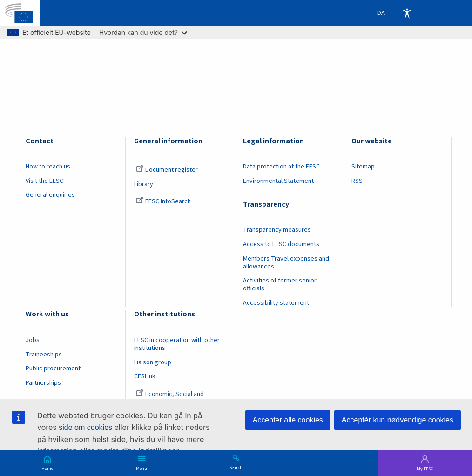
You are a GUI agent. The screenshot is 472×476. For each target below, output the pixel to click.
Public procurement (53, 369)
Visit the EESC (44, 181)
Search (236, 467)
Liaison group (153, 362)
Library (144, 184)
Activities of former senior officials (280, 285)
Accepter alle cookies (288, 420)
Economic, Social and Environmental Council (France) (177, 398)
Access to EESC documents (281, 244)
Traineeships (44, 355)
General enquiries (50, 195)
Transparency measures (277, 230)
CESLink (145, 376)
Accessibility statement (276, 303)
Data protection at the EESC (281, 167)
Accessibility (407, 13)
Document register (167, 170)
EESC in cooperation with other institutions (177, 344)
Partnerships (43, 383)
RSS (357, 181)
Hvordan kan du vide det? (143, 32)
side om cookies (85, 427)
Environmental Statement (278, 181)
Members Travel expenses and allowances (286, 263)
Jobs (33, 340)
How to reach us (48, 167)
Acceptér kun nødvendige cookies (398, 420)
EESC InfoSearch (163, 201)
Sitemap (363, 167)
